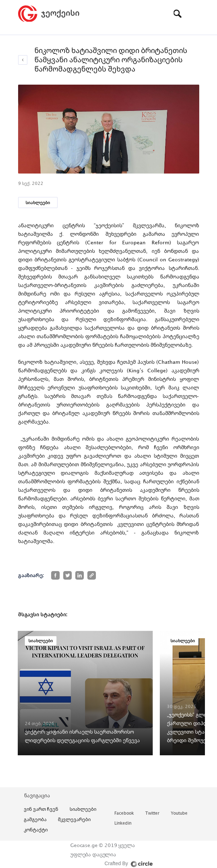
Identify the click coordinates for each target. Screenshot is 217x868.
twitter (152, 813)
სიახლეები (38, 203)
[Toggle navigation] (194, 14)
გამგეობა (35, 819)
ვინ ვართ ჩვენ (41, 809)
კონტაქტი (36, 830)
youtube (179, 813)
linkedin (123, 823)
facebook (124, 813)
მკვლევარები (74, 819)
